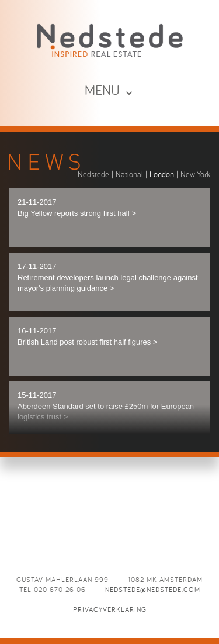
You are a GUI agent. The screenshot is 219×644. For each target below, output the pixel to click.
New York (195, 174)
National (129, 174)
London (162, 174)
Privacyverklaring (110, 609)
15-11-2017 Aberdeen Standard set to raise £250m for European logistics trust (106, 406)
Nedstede (93, 174)
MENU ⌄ (110, 90)
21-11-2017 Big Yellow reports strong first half (77, 208)
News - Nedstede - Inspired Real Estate (110, 40)
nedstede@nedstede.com (153, 589)
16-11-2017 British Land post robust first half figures (88, 336)
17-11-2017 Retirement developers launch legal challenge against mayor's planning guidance (108, 277)
